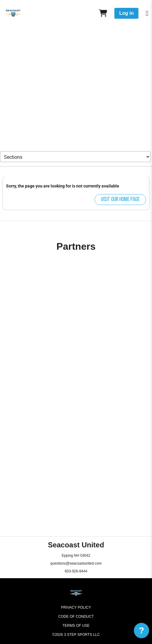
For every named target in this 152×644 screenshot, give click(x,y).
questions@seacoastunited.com (76, 563)
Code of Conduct (76, 617)
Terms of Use (76, 626)
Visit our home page (120, 200)
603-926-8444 (76, 571)
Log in (126, 13)
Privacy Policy (76, 607)
